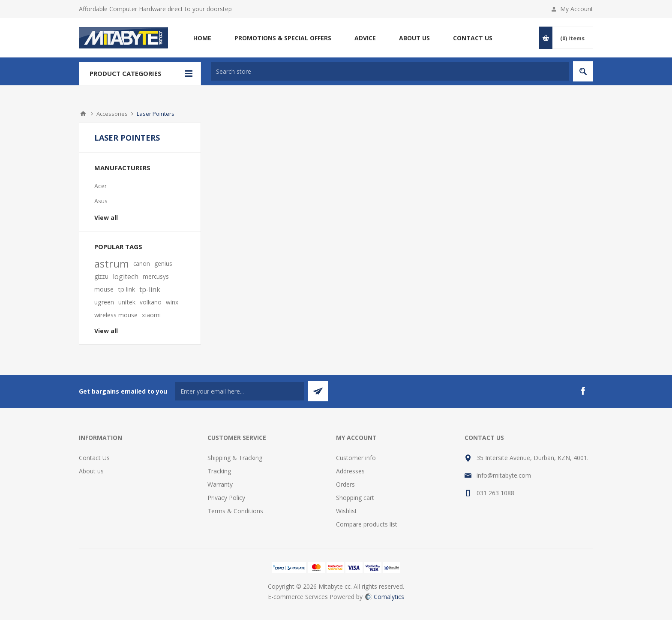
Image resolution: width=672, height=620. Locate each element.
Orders (345, 484)
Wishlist (346, 511)
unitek (127, 302)
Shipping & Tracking (235, 458)
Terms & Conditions (235, 511)
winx (172, 302)
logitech (126, 277)
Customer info (356, 458)
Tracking (219, 471)
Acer (100, 186)
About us (91, 471)
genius (163, 263)
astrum (112, 264)
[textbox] (390, 71)
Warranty (220, 484)
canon (142, 263)
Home (83, 114)
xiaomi (151, 315)
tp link (126, 289)
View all (106, 218)
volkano (151, 302)
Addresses (350, 471)
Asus (101, 201)
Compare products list (367, 524)
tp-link (150, 289)
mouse (104, 289)
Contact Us (94, 458)
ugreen (104, 302)
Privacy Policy (226, 498)
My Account (577, 9)
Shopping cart (355, 498)
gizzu (101, 276)
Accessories (112, 114)
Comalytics (385, 597)
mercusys (156, 276)
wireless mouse (116, 315)
